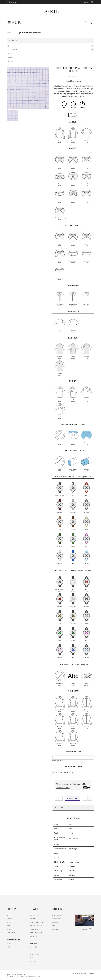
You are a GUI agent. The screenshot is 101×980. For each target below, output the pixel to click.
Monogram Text (73, 751)
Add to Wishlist (85, 798)
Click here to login (63, 788)
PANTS (11, 57)
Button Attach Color (65, 571)
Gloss (64, 108)
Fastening (73, 285)
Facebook (77, 973)
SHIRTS (11, 61)
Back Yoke (73, 312)
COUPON (32, 958)
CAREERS (55, 929)
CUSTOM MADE (50, 50)
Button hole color (65, 477)
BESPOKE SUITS (34, 915)
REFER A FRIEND (34, 954)
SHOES (9, 929)
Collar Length (73, 225)
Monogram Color (73, 766)
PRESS (54, 926)
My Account (13, 2)
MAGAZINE (55, 922)
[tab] (73, 808)
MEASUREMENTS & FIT (36, 929)
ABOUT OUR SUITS (58, 915)
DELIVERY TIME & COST (36, 922)
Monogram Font (67, 665)
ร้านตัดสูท (92, 973)
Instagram (84, 973)
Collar (73, 148)
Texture (73, 108)
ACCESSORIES (11, 933)
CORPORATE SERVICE (36, 933)
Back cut (73, 338)
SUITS (10, 54)
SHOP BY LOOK (57, 919)
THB (92, 2)
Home (9, 33)
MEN (50, 46)
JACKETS (9, 919)
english (86, 2)
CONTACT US (33, 936)
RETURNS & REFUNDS (36, 926)
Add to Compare (90, 798)
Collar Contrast (70, 424)
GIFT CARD (33, 961)
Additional (59, 808)
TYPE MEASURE (34, 947)
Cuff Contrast (70, 450)
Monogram (73, 691)
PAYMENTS (33, 919)
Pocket (73, 381)
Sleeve (73, 122)
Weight (82, 108)
